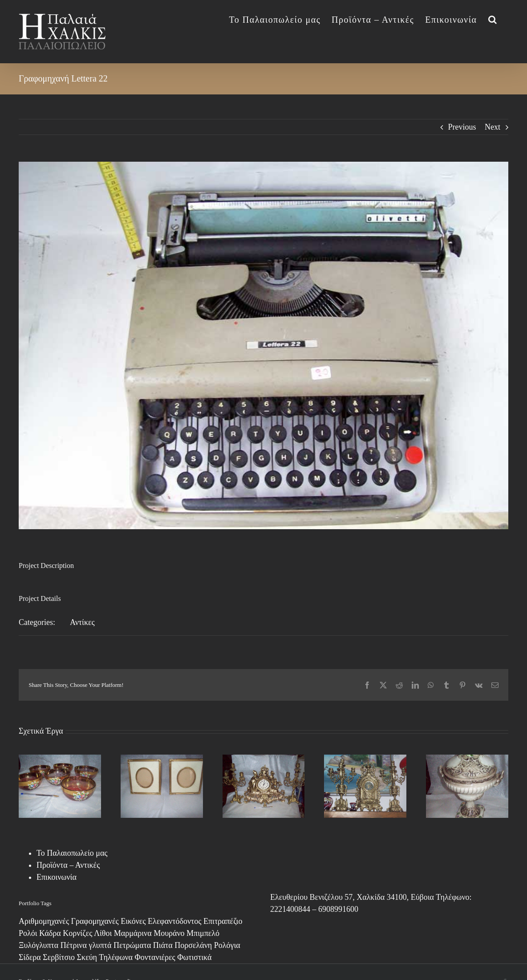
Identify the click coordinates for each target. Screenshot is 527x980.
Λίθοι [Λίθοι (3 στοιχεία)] (103, 933)
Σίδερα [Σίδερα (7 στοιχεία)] (30, 957)
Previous (462, 127)
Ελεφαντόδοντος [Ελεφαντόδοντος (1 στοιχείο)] (174, 921)
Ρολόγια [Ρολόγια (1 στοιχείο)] (227, 945)
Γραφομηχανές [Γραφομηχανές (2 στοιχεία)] (95, 921)
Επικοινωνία (57, 877)
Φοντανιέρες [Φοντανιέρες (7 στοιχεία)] (155, 957)
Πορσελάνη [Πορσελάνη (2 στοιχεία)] (193, 945)
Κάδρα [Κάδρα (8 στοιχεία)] (50, 933)
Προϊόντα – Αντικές (68, 865)
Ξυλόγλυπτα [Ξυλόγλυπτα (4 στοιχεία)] (39, 945)
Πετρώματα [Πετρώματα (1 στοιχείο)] (132, 945)
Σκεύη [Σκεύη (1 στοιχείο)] (87, 957)
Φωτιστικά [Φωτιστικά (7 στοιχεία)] (194, 957)
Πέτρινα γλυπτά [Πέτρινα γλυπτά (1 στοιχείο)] (86, 945)
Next (493, 127)
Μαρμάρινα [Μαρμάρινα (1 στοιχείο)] (133, 933)
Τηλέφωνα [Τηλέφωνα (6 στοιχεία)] (116, 957)
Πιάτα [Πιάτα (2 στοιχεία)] (163, 945)
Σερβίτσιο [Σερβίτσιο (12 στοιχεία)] (59, 957)
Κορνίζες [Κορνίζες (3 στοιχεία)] (77, 933)
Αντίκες (82, 622)
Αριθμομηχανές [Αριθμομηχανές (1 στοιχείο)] (44, 921)
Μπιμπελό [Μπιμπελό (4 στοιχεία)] (203, 933)
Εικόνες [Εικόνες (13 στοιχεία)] (133, 921)
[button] (493, 19)
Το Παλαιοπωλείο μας (72, 853)
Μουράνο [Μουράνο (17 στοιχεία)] (169, 933)
